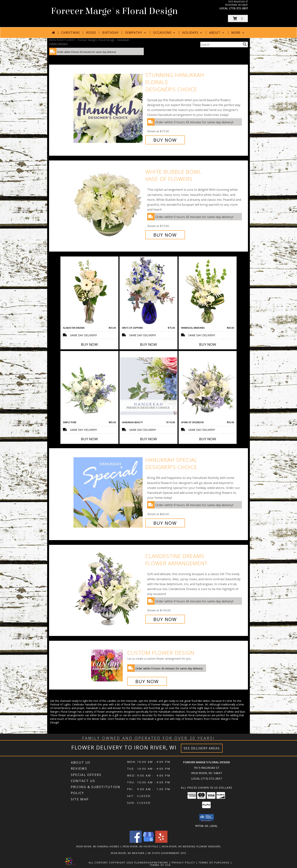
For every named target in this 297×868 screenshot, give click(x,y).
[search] (245, 44)
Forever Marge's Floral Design (114, 11)
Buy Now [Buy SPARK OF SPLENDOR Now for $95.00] (208, 439)
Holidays (192, 33)
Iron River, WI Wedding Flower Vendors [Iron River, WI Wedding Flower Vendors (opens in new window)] (191, 846)
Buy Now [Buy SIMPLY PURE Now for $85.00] (89, 439)
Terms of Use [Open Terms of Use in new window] (160, 865)
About (217, 33)
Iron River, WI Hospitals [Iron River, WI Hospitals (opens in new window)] (141, 846)
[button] (238, 18)
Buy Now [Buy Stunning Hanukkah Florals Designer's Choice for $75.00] (165, 140)
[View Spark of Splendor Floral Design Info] (208, 386)
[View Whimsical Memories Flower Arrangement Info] (208, 292)
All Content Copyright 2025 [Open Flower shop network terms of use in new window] (111, 862)
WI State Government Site (167, 853)
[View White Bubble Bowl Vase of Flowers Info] (108, 203)
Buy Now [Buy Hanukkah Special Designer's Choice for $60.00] (165, 523)
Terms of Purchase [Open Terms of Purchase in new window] (214, 862)
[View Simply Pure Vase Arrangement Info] (89, 386)
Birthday (110, 33)
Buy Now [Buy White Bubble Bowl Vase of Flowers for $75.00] (165, 235)
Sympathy (136, 33)
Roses (91, 33)
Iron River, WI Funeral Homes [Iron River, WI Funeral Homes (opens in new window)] (98, 846)
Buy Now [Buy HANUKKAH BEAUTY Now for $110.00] (148, 439)
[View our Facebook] (136, 842)
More (238, 33)
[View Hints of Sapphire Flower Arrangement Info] (148, 291)
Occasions (165, 33)
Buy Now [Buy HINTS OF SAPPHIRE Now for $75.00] (148, 344)
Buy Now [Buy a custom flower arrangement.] (147, 681)
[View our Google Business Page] (148, 842)
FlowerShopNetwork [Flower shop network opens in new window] (151, 862)
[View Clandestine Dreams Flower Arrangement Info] (108, 588)
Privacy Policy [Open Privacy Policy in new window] (183, 862)
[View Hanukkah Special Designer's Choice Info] (108, 491)
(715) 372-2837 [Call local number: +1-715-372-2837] (239, 8)
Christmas (70, 33)
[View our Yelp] (161, 842)
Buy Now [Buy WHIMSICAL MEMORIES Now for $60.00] (208, 344)
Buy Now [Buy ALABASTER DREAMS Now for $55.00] (89, 344)
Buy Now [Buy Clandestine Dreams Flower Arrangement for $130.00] (165, 619)
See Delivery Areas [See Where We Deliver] (202, 748)
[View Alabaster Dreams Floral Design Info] (89, 292)
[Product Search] (221, 45)
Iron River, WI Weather (128, 853)
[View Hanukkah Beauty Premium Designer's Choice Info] (148, 386)
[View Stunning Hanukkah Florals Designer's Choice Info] (108, 108)
